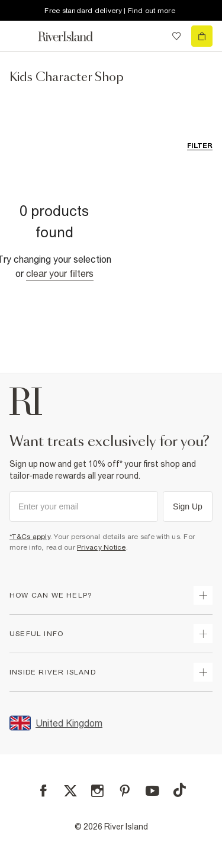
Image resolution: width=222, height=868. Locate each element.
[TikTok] (179, 790)
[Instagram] (97, 791)
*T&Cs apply (30, 537)
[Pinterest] (125, 791)
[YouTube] (152, 791)
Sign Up (188, 506)
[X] (70, 791)
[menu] (20, 36)
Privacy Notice (102, 547)
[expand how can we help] (203, 595)
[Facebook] (44, 791)
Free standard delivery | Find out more (110, 11)
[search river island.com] (152, 36)
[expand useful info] (203, 634)
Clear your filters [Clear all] (60, 273)
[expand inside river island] (203, 672)
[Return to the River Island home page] (73, 36)
